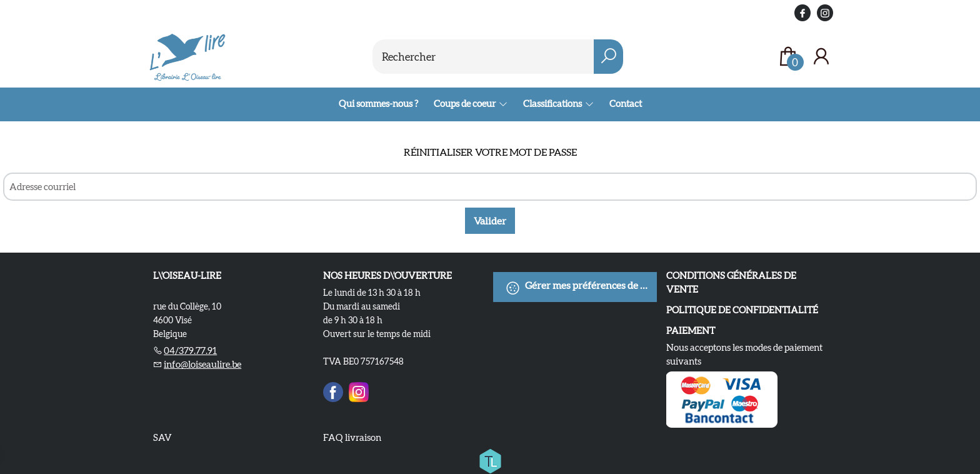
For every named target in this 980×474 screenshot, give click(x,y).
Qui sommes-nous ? (378, 103)
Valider (490, 221)
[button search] (608, 57)
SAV (162, 437)
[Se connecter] (821, 57)
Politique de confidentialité (742, 310)
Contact (626, 103)
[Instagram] (359, 390)
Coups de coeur (465, 103)
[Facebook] (333, 390)
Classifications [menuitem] (553, 103)
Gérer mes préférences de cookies (581, 288)
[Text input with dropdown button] (483, 57)
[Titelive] (490, 459)
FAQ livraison (352, 437)
